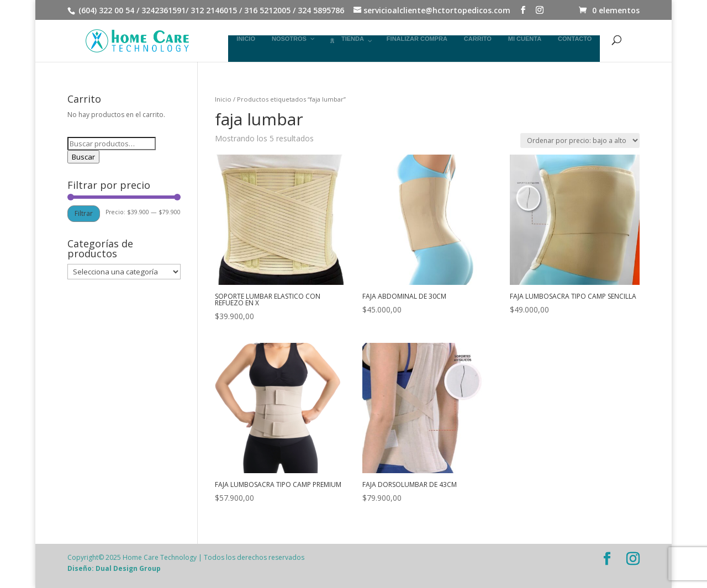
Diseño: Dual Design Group (114, 568)
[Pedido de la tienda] (580, 141)
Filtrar (84, 213)
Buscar (83, 157)
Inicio (223, 99)
